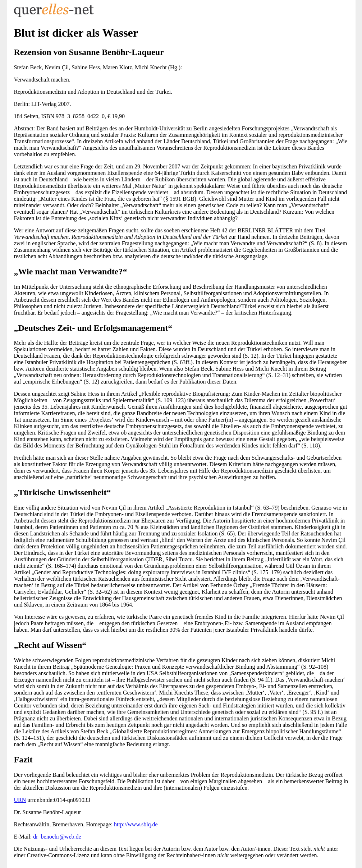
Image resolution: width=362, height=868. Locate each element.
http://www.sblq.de (136, 824)
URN (20, 800)
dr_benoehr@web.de (57, 837)
